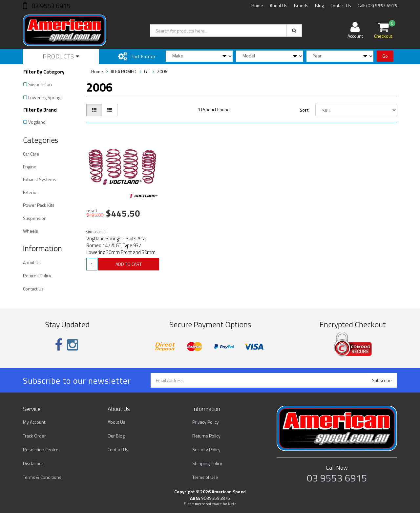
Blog (319, 5)
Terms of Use (205, 477)
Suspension (40, 84)
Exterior (31, 192)
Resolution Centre (41, 449)
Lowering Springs (45, 97)
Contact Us (341, 5)
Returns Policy (37, 276)
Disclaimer (33, 463)
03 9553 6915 (50, 6)
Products (61, 56)
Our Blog (116, 436)
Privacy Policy (206, 422)
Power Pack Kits (39, 205)
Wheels (31, 231)
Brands (301, 5)
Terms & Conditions (42, 477)
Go (385, 56)
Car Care (31, 154)
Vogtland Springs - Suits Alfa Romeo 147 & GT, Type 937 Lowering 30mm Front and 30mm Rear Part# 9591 (121, 249)
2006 (162, 71)
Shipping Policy (207, 463)
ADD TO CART (129, 264)
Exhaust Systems (40, 179)
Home (257, 5)
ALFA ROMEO (124, 71)
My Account (34, 422)
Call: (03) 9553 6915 (377, 5)
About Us (279, 5)
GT (147, 71)
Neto (232, 504)
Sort (304, 110)
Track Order (34, 436)
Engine (30, 167)
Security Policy (206, 449)
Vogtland (37, 122)
